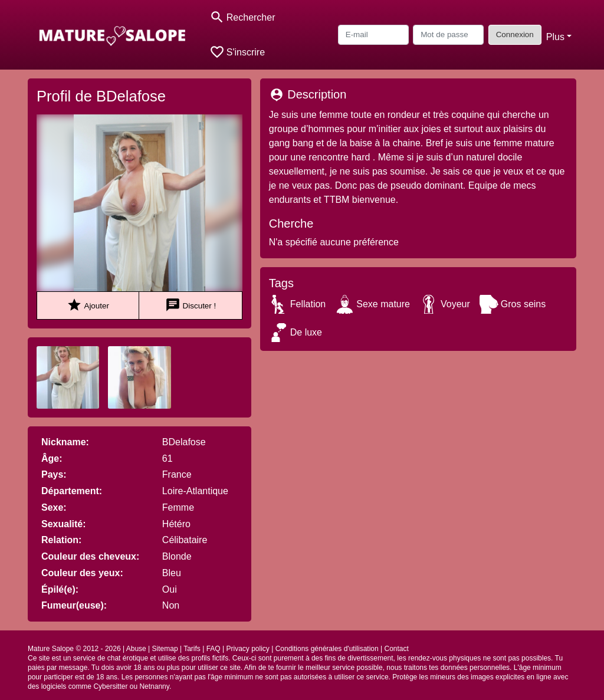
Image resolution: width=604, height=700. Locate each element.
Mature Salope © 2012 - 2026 (74, 649)
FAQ (214, 649)
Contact (397, 649)
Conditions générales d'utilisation (327, 649)
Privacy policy (247, 649)
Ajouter (88, 305)
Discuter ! (191, 305)
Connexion (515, 34)
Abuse (136, 649)
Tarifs (192, 649)
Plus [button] (555, 37)
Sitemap (165, 649)
